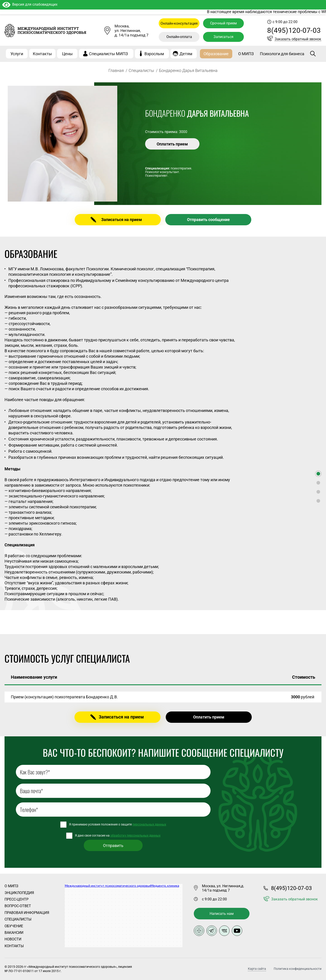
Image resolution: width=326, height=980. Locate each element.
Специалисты (141, 70)
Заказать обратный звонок (298, 39)
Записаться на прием (122, 220)
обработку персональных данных (135, 835)
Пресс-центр (17, 899)
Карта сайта (257, 969)
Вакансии (14, 933)
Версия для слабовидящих (30, 4)
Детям (186, 54)
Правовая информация (27, 913)
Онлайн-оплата (179, 37)
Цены (67, 54)
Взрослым (154, 54)
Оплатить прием (172, 144)
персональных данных (149, 824)
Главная (116, 70)
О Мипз (11, 886)
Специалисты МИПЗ (108, 54)
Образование (216, 54)
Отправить (113, 846)
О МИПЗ (246, 54)
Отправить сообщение (208, 220)
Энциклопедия (19, 893)
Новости (13, 939)
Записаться (223, 37)
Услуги (17, 54)
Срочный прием (223, 23)
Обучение (14, 926)
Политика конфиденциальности (298, 969)
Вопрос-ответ (18, 906)
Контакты (42, 54)
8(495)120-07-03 (294, 30)
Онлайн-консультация (179, 23)
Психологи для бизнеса (282, 54)
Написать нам (222, 914)
